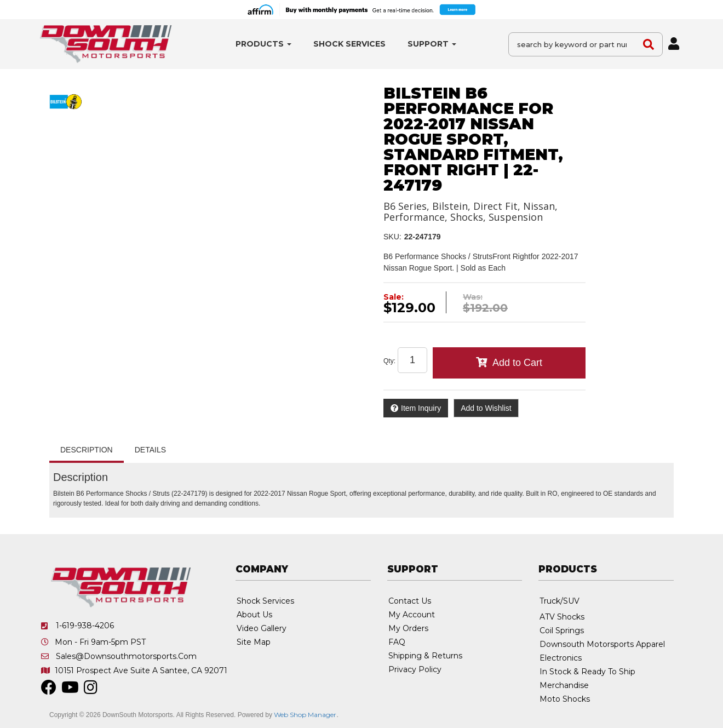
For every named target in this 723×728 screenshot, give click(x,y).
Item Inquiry (421, 408)
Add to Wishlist (486, 408)
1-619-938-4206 (85, 626)
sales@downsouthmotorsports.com (126, 656)
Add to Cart (517, 363)
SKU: (392, 237)
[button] (263, 44)
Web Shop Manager (305, 715)
